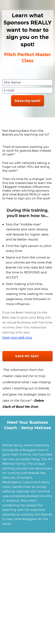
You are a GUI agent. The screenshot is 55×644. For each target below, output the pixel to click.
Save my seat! (28, 101)
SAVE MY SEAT (27, 356)
